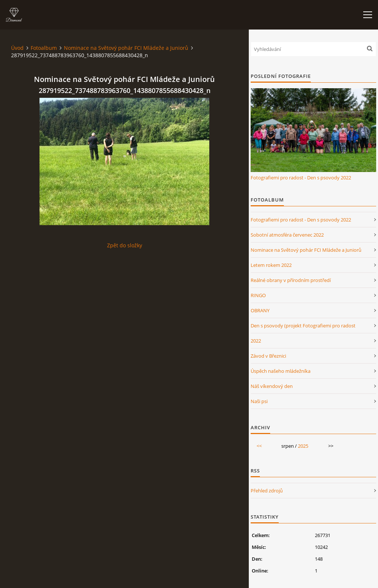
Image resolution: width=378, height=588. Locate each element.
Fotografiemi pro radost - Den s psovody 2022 (301, 178)
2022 (256, 341)
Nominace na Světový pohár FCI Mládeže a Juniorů (126, 48)
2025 (303, 446)
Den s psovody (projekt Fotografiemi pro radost (303, 326)
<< (259, 446)
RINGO (258, 295)
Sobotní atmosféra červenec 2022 (287, 235)
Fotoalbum (44, 48)
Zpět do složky (125, 245)
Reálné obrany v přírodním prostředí (291, 280)
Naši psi (259, 401)
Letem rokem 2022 (271, 265)
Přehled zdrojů (267, 491)
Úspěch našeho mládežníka (281, 371)
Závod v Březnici (268, 356)
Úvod (17, 48)
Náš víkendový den (272, 386)
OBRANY (260, 310)
